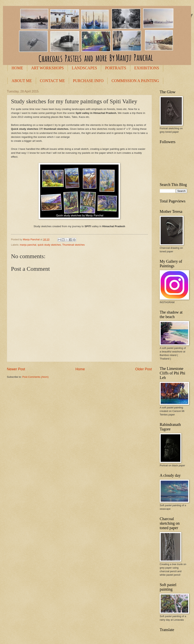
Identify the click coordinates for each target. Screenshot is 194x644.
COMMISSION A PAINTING (135, 81)
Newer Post (16, 369)
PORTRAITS (116, 68)
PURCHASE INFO (88, 81)
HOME (17, 68)
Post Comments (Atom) (35, 377)
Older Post (144, 369)
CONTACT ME (52, 81)
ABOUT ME (22, 81)
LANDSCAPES (84, 68)
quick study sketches (49, 245)
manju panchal (28, 245)
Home (80, 369)
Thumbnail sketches (74, 245)
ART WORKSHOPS (47, 68)
